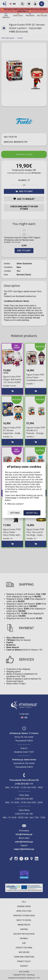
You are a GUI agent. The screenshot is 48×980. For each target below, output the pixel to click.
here (14, 498)
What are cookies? (15, 504)
